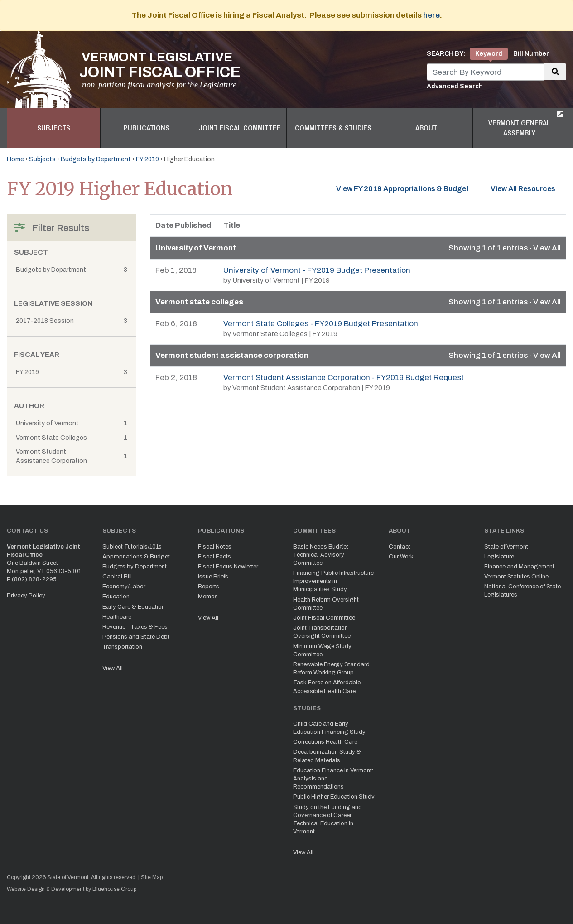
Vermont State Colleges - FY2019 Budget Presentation (321, 324)
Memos (208, 597)
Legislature (499, 557)
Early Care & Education (134, 607)
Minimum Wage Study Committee (322, 650)
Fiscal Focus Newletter (228, 567)
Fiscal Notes (215, 547)
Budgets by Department (96, 159)
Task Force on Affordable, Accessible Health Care (327, 687)
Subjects (54, 128)
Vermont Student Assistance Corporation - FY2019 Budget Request (344, 378)
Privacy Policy (26, 596)
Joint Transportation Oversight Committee (322, 632)
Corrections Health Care (325, 742)
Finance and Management (519, 567)
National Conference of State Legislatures (522, 591)
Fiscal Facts (214, 557)
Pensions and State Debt (136, 637)
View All (113, 668)
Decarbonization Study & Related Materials (327, 756)
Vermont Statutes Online (516, 577)
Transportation (122, 647)
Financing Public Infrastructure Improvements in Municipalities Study (333, 581)
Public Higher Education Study (334, 797)
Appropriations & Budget (136, 557)
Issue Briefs (213, 577)
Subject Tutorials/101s (132, 547)
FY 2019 (147, 159)
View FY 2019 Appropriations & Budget (402, 189)
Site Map (152, 877)
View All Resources (528, 188)
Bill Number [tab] (531, 54)
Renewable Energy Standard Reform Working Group (331, 669)
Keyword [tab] (489, 54)
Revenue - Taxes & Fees (135, 627)
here (431, 15)
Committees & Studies (333, 128)
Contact (400, 547)
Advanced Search (455, 86)
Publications (147, 128)
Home (15, 159)
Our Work (401, 557)
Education (116, 597)
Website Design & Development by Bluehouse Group (72, 889)
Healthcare (117, 617)
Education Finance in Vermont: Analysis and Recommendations (333, 779)
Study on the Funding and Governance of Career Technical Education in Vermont (327, 820)
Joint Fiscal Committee (240, 128)
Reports (209, 587)
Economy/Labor (124, 587)
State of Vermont (506, 547)
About (426, 128)
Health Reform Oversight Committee (326, 604)
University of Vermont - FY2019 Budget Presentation (317, 270)
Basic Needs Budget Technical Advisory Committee (321, 555)
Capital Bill (117, 577)
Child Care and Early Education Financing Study (329, 728)
